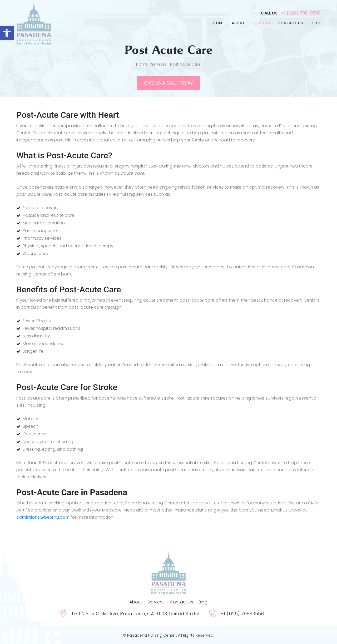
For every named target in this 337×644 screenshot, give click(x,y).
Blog (316, 23)
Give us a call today (168, 83)
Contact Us (290, 23)
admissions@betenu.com (43, 517)
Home (219, 23)
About (238, 23)
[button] (7, 33)
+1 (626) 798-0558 (301, 13)
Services (261, 23)
